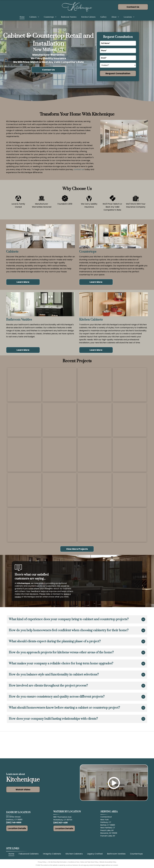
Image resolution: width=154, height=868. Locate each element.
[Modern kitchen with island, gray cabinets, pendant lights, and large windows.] (95, 455)
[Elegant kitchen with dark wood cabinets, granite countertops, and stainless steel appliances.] (130, 420)
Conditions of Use (74, 862)
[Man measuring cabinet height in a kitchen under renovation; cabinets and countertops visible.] (59, 420)
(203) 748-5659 (14, 823)
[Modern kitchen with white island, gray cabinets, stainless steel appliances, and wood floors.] (59, 385)
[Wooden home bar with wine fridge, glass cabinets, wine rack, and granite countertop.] (59, 525)
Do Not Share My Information (58, 862)
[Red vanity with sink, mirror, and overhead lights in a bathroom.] (130, 525)
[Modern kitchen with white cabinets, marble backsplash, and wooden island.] (24, 455)
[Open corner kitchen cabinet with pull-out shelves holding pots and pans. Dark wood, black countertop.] (130, 455)
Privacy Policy (42, 862)
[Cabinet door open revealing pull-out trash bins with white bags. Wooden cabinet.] (95, 420)
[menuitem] (22, 17)
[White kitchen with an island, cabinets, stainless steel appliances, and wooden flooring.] (130, 490)
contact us (79, 169)
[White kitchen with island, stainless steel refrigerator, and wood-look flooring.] (24, 385)
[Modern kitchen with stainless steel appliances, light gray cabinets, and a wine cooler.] (24, 525)
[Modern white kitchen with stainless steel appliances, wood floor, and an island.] (130, 385)
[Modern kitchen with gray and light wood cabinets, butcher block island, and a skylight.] (59, 490)
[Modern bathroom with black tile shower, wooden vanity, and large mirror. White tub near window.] (24, 490)
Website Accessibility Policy (108, 862)
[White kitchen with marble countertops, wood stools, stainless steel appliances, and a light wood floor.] (59, 455)
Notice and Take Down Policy (89, 862)
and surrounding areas (111, 838)
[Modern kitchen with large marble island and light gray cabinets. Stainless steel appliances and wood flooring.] (95, 385)
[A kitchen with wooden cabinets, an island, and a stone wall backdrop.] (95, 490)
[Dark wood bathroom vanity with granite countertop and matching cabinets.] (95, 525)
